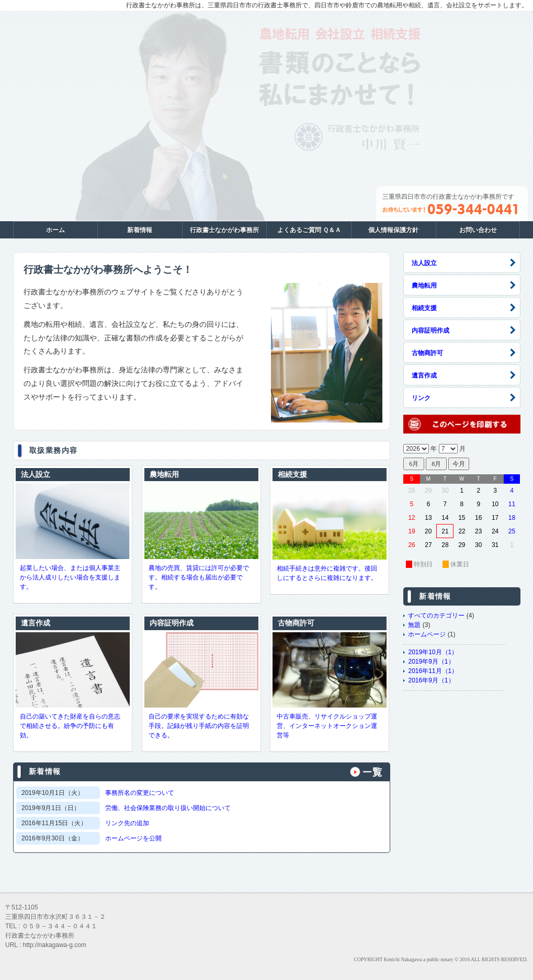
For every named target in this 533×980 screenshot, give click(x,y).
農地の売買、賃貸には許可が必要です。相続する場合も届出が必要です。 (199, 577)
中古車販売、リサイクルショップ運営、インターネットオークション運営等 (327, 726)
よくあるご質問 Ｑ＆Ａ (309, 230)
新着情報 (140, 230)
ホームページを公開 (133, 838)
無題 (414, 625)
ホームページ (427, 634)
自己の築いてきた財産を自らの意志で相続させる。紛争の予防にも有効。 (70, 726)
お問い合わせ (478, 230)
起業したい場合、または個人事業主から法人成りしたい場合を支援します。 (70, 577)
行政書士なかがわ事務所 (224, 230)
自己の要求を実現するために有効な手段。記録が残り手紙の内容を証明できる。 (199, 726)
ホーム (55, 230)
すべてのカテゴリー (436, 616)
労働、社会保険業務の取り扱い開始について (168, 808)
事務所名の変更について (140, 793)
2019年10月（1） (433, 652)
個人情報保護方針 (393, 230)
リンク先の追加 (127, 823)
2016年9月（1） (431, 680)
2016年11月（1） (433, 671)
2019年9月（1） (431, 662)
